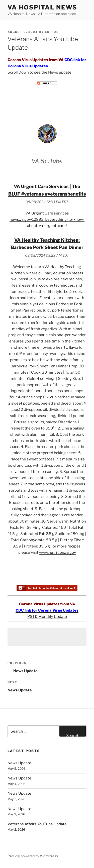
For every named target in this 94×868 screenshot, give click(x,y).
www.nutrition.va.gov (58, 552)
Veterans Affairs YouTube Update (37, 824)
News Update (19, 763)
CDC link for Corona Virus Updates (47, 610)
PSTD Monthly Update (47, 617)
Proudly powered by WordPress (33, 856)
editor (52, 32)
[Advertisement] (47, 637)
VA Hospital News (42, 7)
